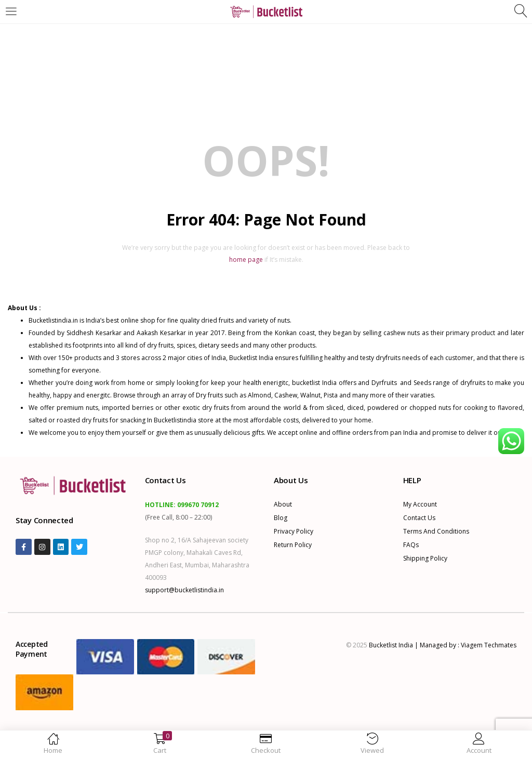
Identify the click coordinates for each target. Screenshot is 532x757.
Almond (260, 395)
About (283, 504)
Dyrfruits (386, 383)
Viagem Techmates (489, 645)
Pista (331, 395)
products (89, 358)
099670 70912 (198, 505)
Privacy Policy (294, 531)
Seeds (422, 383)
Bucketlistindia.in (53, 320)
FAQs (411, 545)
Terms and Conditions (436, 531)
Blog (281, 518)
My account (420, 504)
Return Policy (293, 545)
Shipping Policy (425, 558)
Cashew (286, 395)
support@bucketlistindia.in (184, 590)
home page (246, 260)
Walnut (310, 395)
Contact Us (419, 518)
